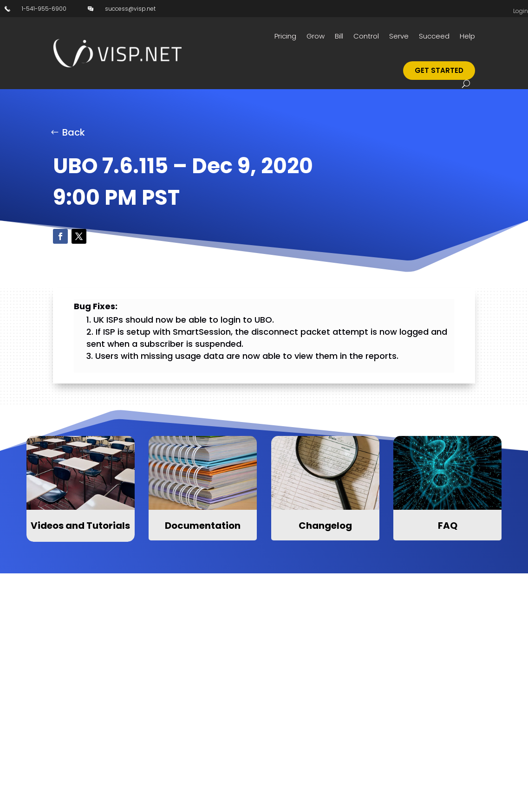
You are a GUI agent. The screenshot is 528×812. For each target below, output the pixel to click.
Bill (339, 36)
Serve (399, 36)
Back (74, 132)
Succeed (434, 36)
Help (467, 36)
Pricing (285, 36)
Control (366, 36)
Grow (316, 36)
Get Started (439, 70)
